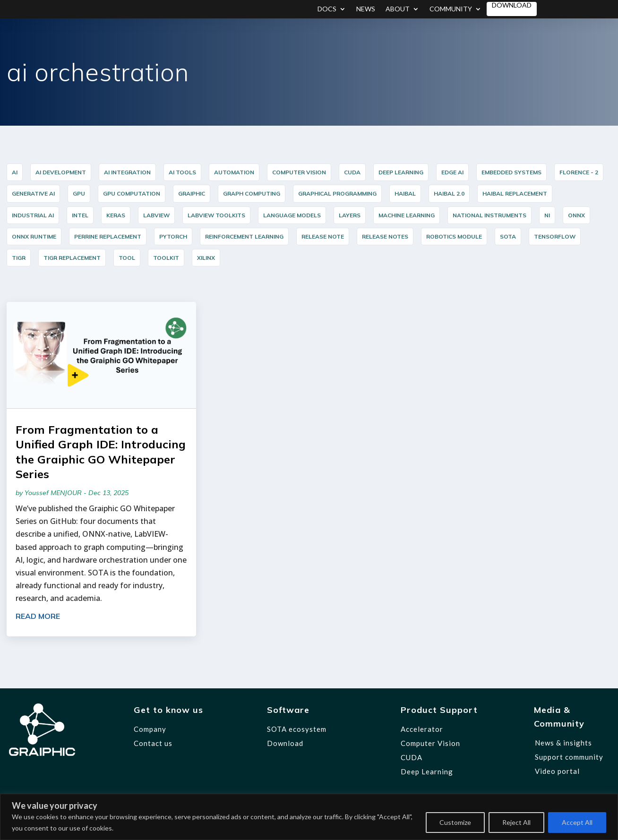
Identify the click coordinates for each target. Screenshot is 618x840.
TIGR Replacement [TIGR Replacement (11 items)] (72, 258)
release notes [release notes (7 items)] (385, 236)
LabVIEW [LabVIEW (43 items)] (156, 215)
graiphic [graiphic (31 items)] (192, 193)
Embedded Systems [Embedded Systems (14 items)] (511, 172)
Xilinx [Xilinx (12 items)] (206, 258)
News (366, 9)
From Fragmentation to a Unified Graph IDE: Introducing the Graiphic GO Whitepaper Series (101, 452)
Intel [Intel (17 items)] (80, 215)
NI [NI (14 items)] (547, 215)
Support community (569, 757)
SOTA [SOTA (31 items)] (508, 236)
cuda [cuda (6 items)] (352, 172)
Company (150, 729)
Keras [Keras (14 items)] (116, 215)
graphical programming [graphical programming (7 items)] (337, 193)
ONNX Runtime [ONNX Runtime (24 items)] (34, 236)
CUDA (412, 757)
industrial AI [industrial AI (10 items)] (33, 215)
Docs (327, 9)
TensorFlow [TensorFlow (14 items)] (555, 236)
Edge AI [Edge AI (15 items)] (452, 172)
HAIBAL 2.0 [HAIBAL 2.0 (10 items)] (449, 193)
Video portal (557, 771)
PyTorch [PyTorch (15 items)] (173, 236)
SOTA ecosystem (297, 729)
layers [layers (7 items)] (350, 215)
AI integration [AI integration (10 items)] (127, 172)
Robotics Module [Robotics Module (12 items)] (454, 236)
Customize (455, 822)
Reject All (516, 822)
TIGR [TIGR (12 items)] (19, 258)
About (398, 9)
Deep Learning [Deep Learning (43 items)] (401, 172)
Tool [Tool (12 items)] (127, 258)
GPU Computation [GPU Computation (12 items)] (132, 193)
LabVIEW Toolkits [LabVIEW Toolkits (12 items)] (216, 215)
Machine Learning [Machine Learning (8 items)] (407, 215)
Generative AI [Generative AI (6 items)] (33, 193)
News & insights (563, 743)
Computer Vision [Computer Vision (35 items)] (299, 172)
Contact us (153, 743)
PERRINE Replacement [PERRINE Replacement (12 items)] (108, 236)
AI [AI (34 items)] (15, 172)
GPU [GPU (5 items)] (79, 193)
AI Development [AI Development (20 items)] (61, 172)
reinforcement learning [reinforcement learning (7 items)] (244, 236)
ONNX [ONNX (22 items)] (576, 215)
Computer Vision (430, 743)
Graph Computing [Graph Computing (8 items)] (252, 193)
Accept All (577, 822)
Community (451, 9)
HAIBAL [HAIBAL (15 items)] (405, 193)
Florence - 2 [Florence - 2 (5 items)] (579, 172)
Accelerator (422, 729)
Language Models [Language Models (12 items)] (292, 215)
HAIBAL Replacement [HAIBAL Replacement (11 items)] (515, 193)
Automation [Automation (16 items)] (234, 172)
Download (512, 5)
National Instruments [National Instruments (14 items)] (489, 215)
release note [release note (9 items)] (323, 236)
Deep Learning (427, 771)
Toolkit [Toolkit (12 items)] (166, 258)
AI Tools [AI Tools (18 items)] (182, 172)
